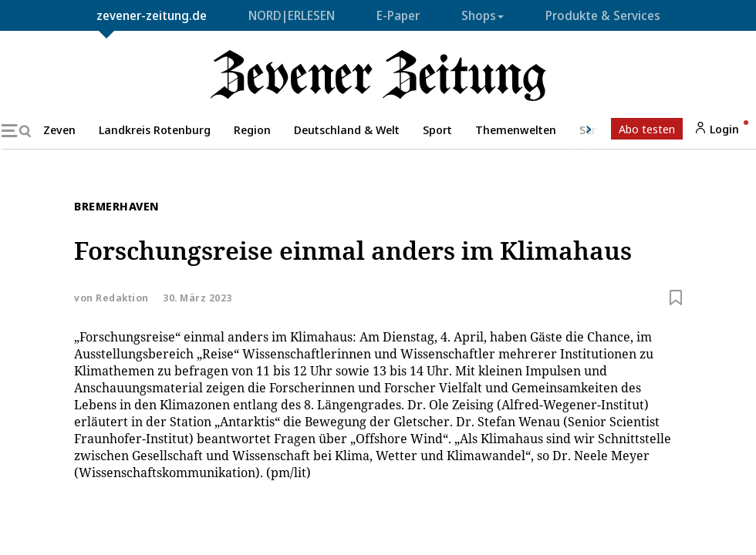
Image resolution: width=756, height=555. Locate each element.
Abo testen (647, 129)
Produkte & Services (603, 15)
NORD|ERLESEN (292, 15)
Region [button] (252, 129)
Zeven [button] (59, 129)
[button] (579, 129)
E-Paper (398, 15)
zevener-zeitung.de (152, 15)
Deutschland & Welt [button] (347, 129)
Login (717, 129)
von (111, 298)
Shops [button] (483, 15)
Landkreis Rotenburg (155, 129)
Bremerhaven (117, 206)
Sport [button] (437, 129)
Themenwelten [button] (516, 129)
